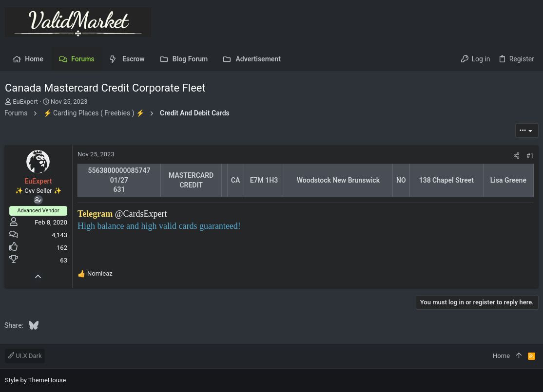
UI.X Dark (25, 356)
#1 (530, 156)
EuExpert (25, 102)
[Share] (516, 156)
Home (501, 356)
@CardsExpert (142, 214)
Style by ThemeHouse (35, 380)
